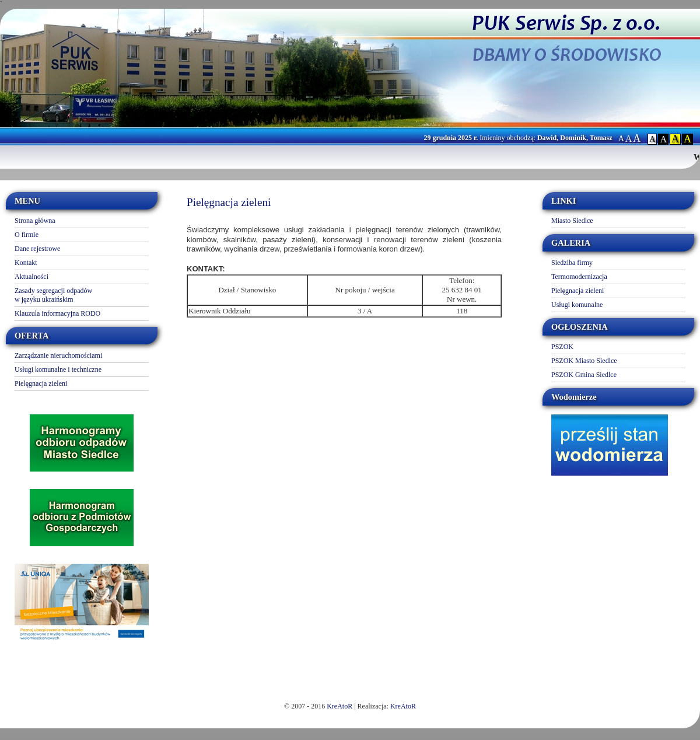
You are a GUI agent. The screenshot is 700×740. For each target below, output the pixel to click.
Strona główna (35, 221)
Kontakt (26, 263)
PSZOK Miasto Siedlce (584, 361)
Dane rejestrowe (37, 249)
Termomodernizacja (579, 277)
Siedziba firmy (572, 263)
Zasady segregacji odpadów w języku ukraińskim (53, 295)
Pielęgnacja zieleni (41, 383)
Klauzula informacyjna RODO (57, 313)
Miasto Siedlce (572, 221)
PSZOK (562, 347)
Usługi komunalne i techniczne (58, 369)
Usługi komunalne (577, 305)
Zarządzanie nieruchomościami (58, 355)
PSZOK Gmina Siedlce (584, 375)
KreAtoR (339, 706)
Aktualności (32, 277)
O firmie (27, 235)
